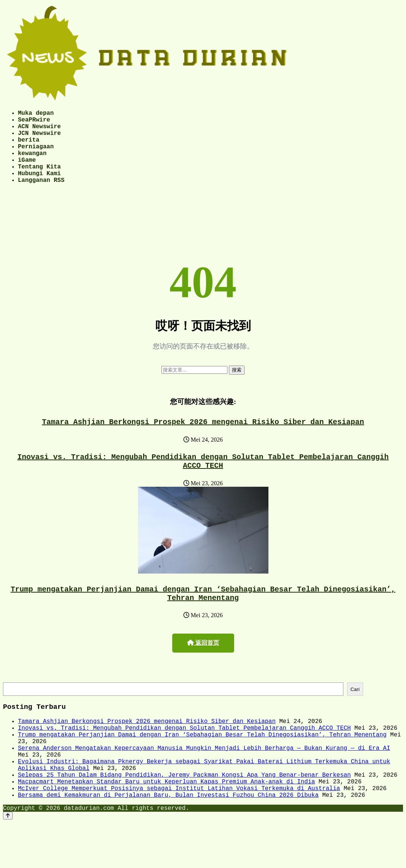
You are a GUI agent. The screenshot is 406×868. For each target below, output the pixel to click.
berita (29, 147)
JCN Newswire (39, 139)
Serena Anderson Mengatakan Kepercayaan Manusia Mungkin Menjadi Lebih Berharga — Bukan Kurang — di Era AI (204, 782)
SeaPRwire (34, 122)
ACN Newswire (39, 130)
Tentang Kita (39, 180)
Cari (355, 714)
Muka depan (36, 114)
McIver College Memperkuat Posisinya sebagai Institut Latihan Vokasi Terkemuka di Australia (179, 831)
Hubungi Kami (39, 188)
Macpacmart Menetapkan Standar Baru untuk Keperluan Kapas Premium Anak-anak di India (166, 823)
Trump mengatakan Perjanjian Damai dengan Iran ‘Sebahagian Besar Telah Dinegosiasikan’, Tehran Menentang (203, 616)
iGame (27, 171)
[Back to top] (8, 861)
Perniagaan (36, 155)
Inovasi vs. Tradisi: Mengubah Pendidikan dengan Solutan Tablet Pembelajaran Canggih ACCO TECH (203, 481)
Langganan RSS (41, 196)
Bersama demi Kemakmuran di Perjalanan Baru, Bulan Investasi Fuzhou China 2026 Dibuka (168, 839)
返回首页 (203, 667)
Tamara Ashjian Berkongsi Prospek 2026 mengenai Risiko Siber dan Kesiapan (203, 439)
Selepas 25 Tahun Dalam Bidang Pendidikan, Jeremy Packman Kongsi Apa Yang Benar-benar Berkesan (184, 814)
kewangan (32, 163)
